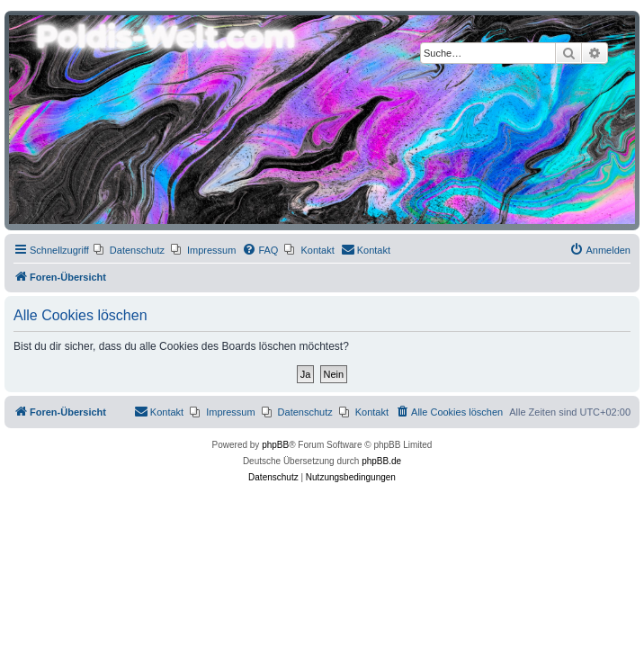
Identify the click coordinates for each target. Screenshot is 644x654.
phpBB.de (381, 461)
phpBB (275, 445)
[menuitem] (129, 250)
